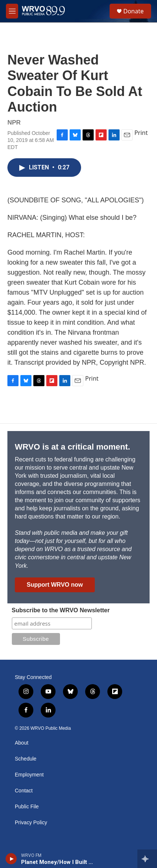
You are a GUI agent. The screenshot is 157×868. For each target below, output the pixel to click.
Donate (133, 11)
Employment (29, 775)
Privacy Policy (31, 823)
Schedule (26, 759)
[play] (11, 859)
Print (141, 133)
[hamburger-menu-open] (12, 11)
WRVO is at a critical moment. (72, 447)
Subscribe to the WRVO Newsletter (61, 610)
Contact (24, 791)
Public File (27, 807)
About (22, 743)
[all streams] (147, 859)
